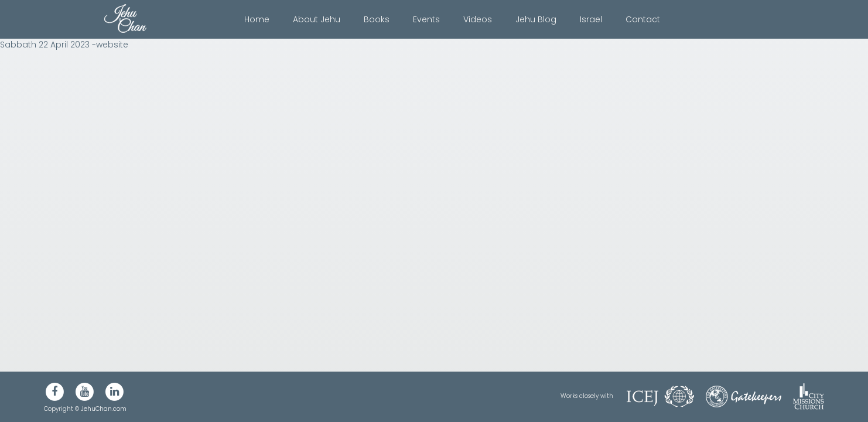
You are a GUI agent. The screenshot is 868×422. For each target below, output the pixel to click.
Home (257, 19)
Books (377, 19)
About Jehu (317, 19)
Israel (591, 19)
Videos (478, 19)
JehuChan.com (104, 409)
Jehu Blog (536, 19)
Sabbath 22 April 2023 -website (64, 45)
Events (426, 19)
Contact (643, 19)
